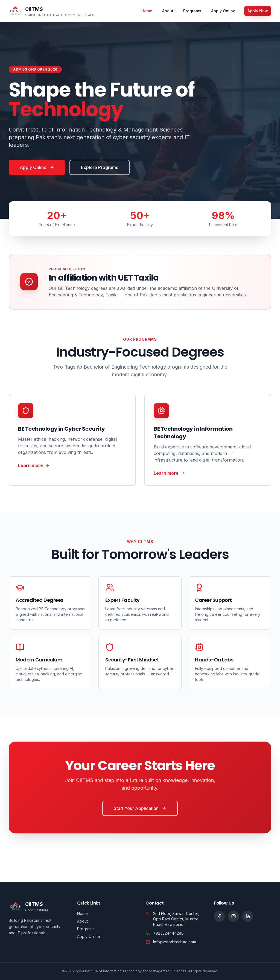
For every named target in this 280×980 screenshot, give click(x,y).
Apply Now (258, 11)
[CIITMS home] (51, 11)
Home (147, 11)
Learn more (34, 465)
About (168, 11)
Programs (192, 11)
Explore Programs (100, 167)
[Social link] (219, 916)
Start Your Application (140, 808)
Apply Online (223, 11)
